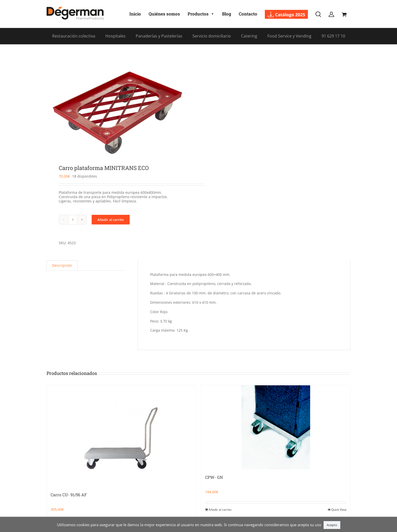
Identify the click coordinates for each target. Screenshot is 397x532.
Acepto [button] (332, 525)
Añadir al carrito (111, 220)
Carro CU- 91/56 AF (69, 495)
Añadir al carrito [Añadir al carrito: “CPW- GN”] (220, 510)
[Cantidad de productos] (73, 220)
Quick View (339, 510)
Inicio (135, 14)
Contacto (248, 14)
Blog (227, 14)
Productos (201, 14)
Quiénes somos (164, 14)
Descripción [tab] (62, 265)
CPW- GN (214, 477)
